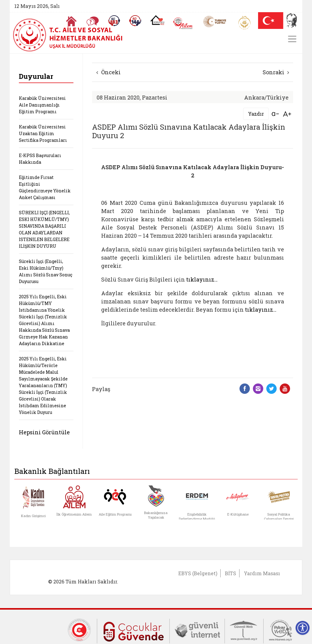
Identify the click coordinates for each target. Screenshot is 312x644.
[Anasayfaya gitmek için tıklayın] (71, 21)
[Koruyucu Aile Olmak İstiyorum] (157, 20)
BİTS (230, 573)
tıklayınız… (202, 279)
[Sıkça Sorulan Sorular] (93, 21)
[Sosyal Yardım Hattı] (135, 21)
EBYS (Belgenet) (198, 573)
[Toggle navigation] (292, 39)
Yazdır (256, 114)
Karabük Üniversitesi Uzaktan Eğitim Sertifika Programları (43, 133)
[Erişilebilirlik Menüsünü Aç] (303, 628)
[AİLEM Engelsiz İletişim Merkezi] (183, 23)
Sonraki (276, 72)
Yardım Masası (262, 573)
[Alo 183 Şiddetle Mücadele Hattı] (114, 21)
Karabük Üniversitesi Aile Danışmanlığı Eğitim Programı (42, 105)
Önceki (108, 72)
